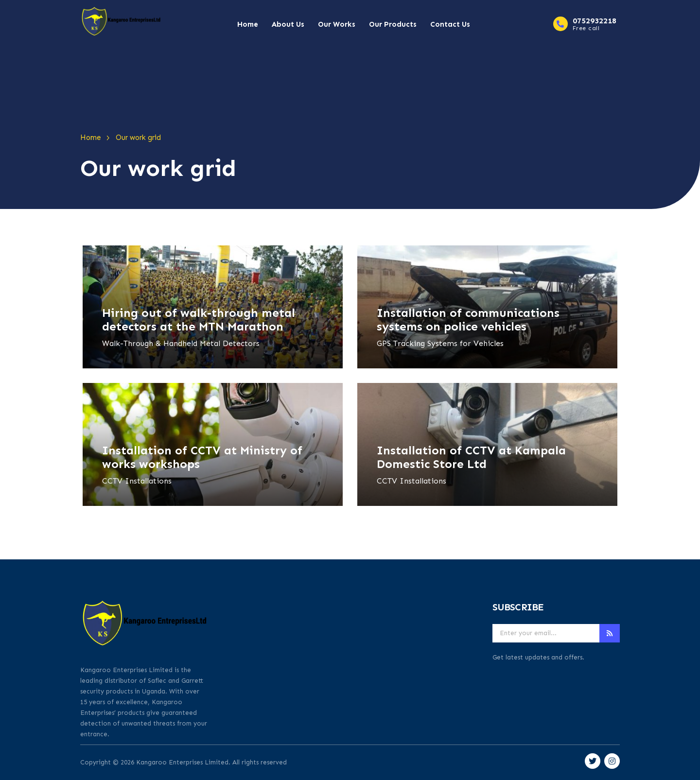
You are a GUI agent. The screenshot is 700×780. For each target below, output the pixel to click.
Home (248, 24)
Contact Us (450, 24)
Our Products (393, 24)
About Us (288, 24)
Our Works (337, 24)
